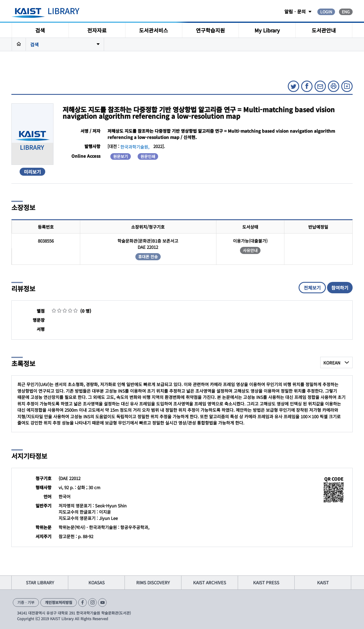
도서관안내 (324, 30)
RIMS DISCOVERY (153, 582)
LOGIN (326, 12)
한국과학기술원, (135, 147)
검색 (40, 30)
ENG (346, 12)
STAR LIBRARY (40, 582)
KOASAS (97, 582)
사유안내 (250, 250)
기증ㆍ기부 (26, 602)
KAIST (323, 582)
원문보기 (121, 156)
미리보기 (32, 172)
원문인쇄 (148, 156)
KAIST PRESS (266, 582)
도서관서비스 (154, 30)
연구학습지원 (210, 30)
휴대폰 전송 (148, 257)
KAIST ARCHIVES (210, 582)
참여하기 (340, 288)
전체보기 (312, 288)
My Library (267, 30)
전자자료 (97, 30)
